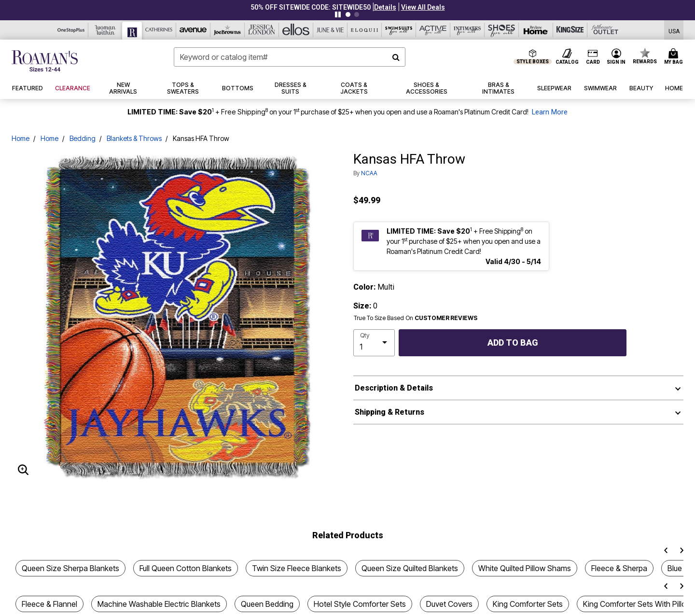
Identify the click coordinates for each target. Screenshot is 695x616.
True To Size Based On (416, 318)
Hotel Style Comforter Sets (360, 604)
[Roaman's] (132, 31)
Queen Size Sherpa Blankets (70, 568)
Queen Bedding (267, 604)
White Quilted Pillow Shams (525, 568)
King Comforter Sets (528, 604)
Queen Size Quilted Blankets (410, 568)
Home (21, 138)
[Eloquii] (365, 30)
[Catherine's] (159, 30)
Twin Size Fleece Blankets (297, 568)
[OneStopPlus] (71, 30)
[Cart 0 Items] (675, 57)
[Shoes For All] (502, 30)
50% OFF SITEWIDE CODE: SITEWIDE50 (311, 7)
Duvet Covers (449, 604)
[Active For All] (433, 30)
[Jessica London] (262, 30)
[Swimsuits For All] (399, 30)
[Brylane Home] (536, 30)
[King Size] (570, 30)
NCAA (369, 173)
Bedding (83, 138)
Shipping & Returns (389, 412)
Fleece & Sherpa (619, 568)
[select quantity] (374, 343)
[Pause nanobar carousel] (338, 14)
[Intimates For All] (467, 30)
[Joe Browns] (228, 30)
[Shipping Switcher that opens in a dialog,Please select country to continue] (674, 30)
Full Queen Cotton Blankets (186, 568)
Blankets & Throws (134, 138)
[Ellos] (296, 30)
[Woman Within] (105, 30)
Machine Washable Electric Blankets (159, 604)
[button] (385, 7)
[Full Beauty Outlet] (605, 30)
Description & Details (394, 388)
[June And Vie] (330, 30)
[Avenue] (193, 30)
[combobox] (290, 57)
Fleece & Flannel (49, 604)
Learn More (550, 112)
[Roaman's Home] (45, 61)
